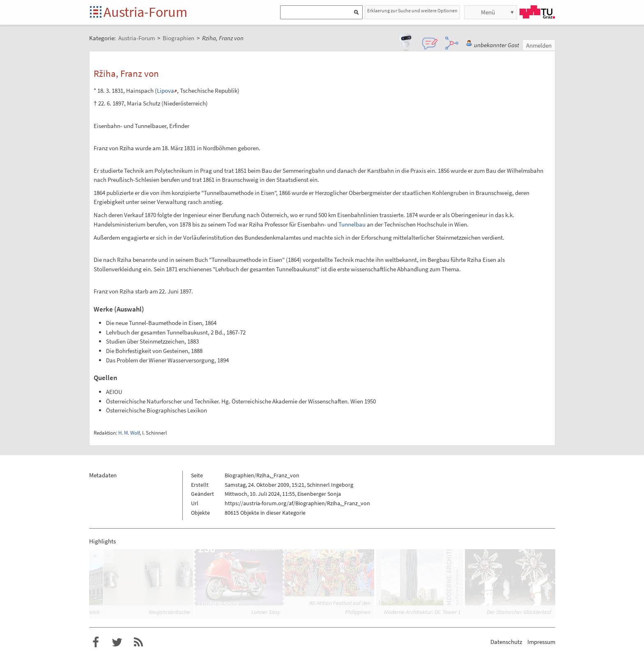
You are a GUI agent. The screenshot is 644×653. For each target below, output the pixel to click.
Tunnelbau (352, 224)
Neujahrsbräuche (169, 612)
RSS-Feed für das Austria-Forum (138, 642)
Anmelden (539, 45)
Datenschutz (506, 642)
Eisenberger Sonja (319, 494)
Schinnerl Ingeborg (330, 485)
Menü (488, 12)
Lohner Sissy (266, 612)
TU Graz (537, 12)
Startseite (96, 13)
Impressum (541, 642)
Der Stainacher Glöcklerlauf (519, 612)
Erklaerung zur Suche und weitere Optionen (412, 10)
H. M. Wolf (129, 433)
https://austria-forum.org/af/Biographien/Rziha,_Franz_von (297, 503)
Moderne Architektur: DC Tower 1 (422, 612)
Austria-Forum (145, 12)
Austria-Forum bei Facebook (96, 642)
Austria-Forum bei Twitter (117, 642)
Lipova (166, 91)
